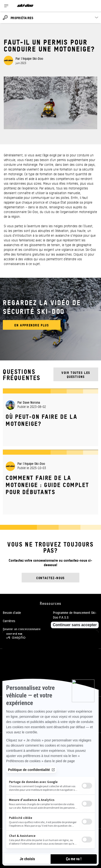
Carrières (9, 621)
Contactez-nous (50, 578)
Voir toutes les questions (76, 374)
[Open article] (50, 417)
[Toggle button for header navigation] (6, 6)
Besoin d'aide (12, 612)
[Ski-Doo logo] (25, 6)
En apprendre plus (32, 325)
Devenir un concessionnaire (22, 629)
